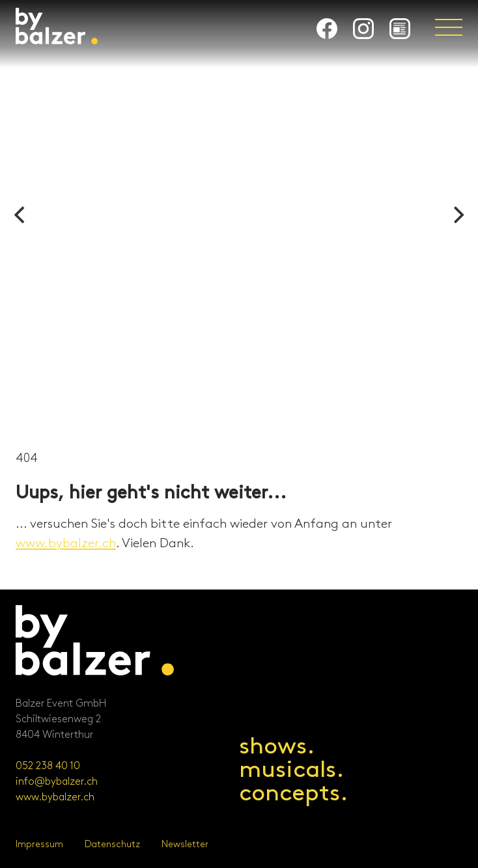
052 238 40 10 (48, 766)
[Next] (457, 215)
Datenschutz (112, 844)
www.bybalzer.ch (66, 543)
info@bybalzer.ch (57, 782)
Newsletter (185, 844)
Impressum (39, 844)
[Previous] (21, 215)
